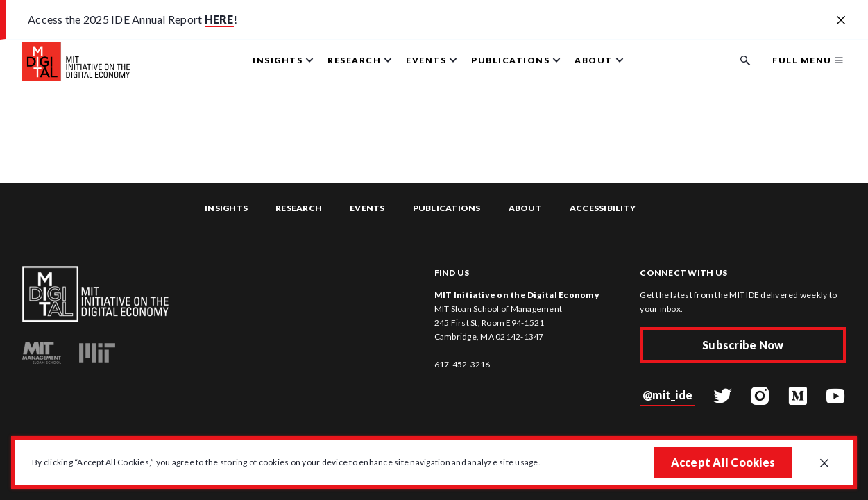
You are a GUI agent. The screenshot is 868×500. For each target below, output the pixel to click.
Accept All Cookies (723, 462)
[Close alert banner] (841, 21)
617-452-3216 (462, 364)
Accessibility (603, 208)
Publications (447, 208)
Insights (226, 208)
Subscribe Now (743, 345)
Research (299, 208)
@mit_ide (667, 395)
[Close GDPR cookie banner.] (824, 464)
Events (367, 208)
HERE (219, 19)
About (525, 208)
